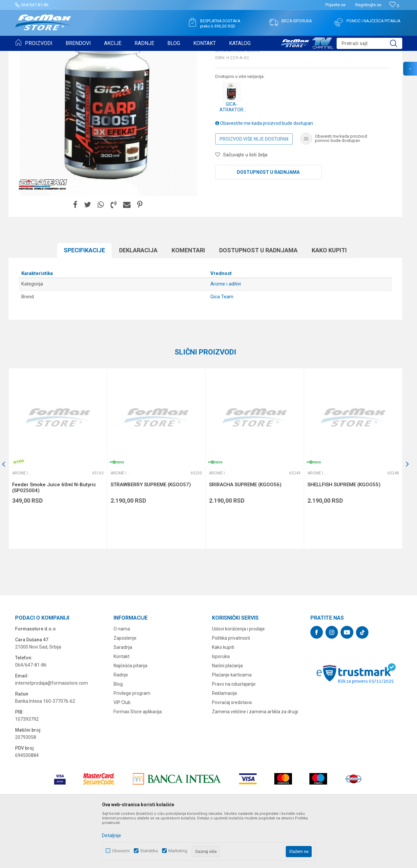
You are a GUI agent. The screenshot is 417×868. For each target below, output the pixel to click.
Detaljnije (112, 835)
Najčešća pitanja (130, 717)
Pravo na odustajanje (234, 735)
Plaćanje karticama (232, 726)
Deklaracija (138, 301)
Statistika (149, 851)
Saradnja (123, 698)
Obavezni (121, 851)
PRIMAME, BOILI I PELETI (88, 55)
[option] (58, 509)
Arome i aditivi (127, 55)
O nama (122, 680)
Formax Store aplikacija (138, 763)
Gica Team (222, 348)
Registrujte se (368, 5)
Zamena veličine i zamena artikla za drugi (255, 763)
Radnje (121, 726)
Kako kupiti (329, 301)
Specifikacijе (84, 301)
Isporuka (221, 707)
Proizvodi (52, 55)
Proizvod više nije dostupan (254, 190)
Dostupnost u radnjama (268, 223)
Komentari (188, 301)
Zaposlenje (125, 689)
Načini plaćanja (227, 717)
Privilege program (132, 744)
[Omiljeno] (394, 6)
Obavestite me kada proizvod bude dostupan (264, 174)
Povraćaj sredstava (232, 753)
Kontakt (122, 707)
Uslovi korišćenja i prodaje (238, 680)
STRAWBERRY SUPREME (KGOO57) (151, 536)
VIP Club (122, 753)
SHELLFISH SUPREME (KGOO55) (344, 536)
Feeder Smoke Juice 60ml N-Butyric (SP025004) (54, 538)
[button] (369, 43)
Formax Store (27, 55)
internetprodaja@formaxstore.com (52, 734)
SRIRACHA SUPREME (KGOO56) (245, 536)
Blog (118, 735)
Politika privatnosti (231, 689)
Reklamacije (225, 744)
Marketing (178, 851)
